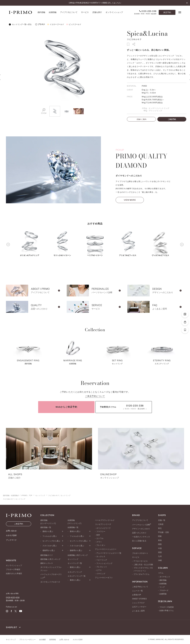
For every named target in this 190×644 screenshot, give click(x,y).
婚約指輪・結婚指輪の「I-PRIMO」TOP (18, 495)
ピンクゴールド (73, 24)
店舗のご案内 (141, 119)
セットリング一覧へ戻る (20, 24)
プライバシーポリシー (27, 640)
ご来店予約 (172, 119)
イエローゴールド (55, 24)
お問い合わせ (64, 640)
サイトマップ (11, 640)
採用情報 (53, 640)
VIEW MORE (130, 207)
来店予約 (167, 12)
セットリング (40, 495)
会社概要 (42, 640)
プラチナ (40, 24)
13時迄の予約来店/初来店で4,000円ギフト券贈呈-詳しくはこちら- (95, 3)
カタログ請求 (78, 640)
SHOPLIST (13, 627)
